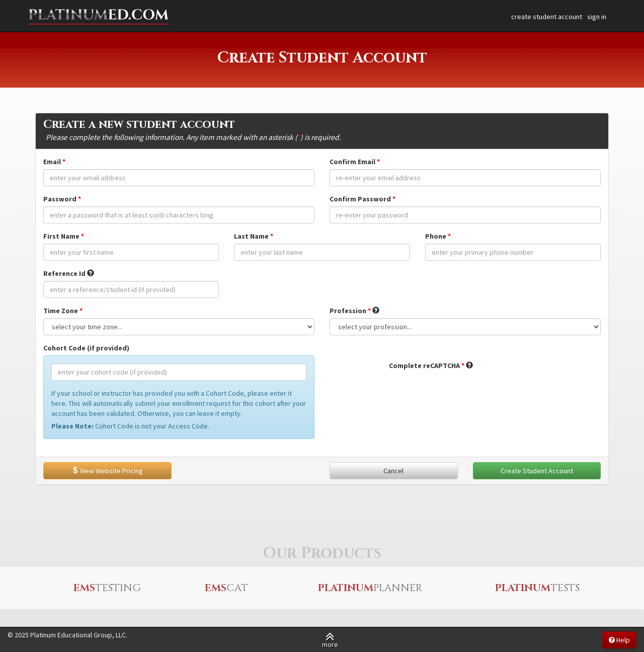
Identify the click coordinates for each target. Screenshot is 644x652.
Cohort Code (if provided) (86, 348)
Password (60, 199)
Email (52, 162)
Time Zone (61, 311)
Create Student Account (537, 471)
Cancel (393, 471)
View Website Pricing (107, 471)
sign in (597, 17)
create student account (547, 17)
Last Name (251, 236)
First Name (61, 236)
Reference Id (64, 273)
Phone (436, 236)
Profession (348, 311)
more (330, 639)
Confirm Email (352, 162)
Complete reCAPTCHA (424, 366)
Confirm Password (360, 199)
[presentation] (465, 393)
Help (619, 640)
